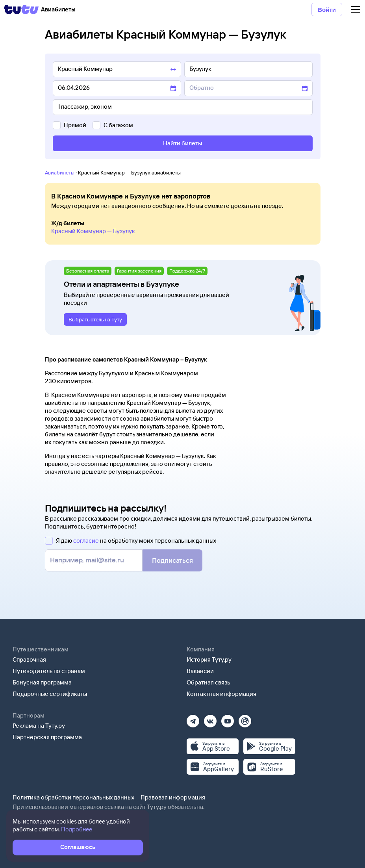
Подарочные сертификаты (50, 694)
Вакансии (200, 671)
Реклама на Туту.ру (39, 726)
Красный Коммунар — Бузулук (93, 231)
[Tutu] (21, 9)
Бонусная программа (42, 682)
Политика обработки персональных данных (73, 797)
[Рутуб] (245, 719)
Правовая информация (173, 797)
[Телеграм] (193, 719)
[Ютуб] (228, 719)
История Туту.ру (209, 659)
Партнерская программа (47, 737)
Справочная (29, 659)
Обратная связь (208, 682)
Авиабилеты (60, 172)
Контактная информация (221, 694)
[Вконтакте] (210, 719)
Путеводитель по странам (49, 671)
